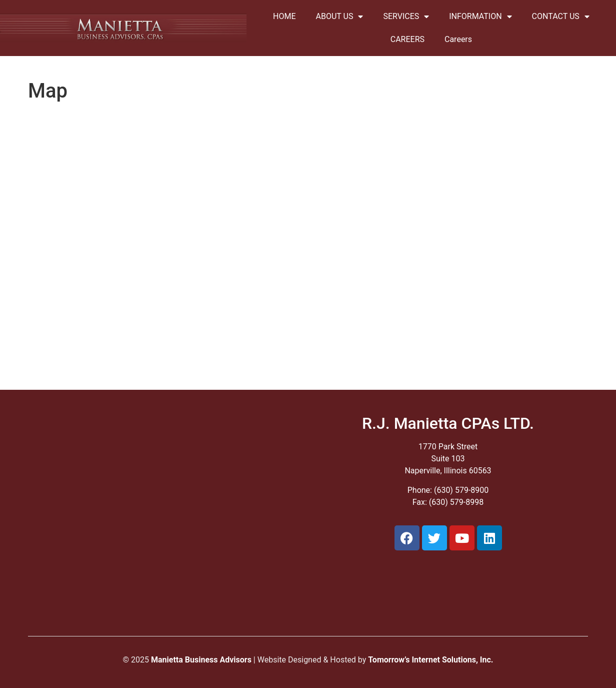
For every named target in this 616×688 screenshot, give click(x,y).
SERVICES (406, 17)
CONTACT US (561, 17)
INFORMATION (480, 17)
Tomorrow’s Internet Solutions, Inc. (430, 660)
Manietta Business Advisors (201, 660)
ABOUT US (340, 17)
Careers (458, 39)
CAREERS (407, 39)
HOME (284, 16)
